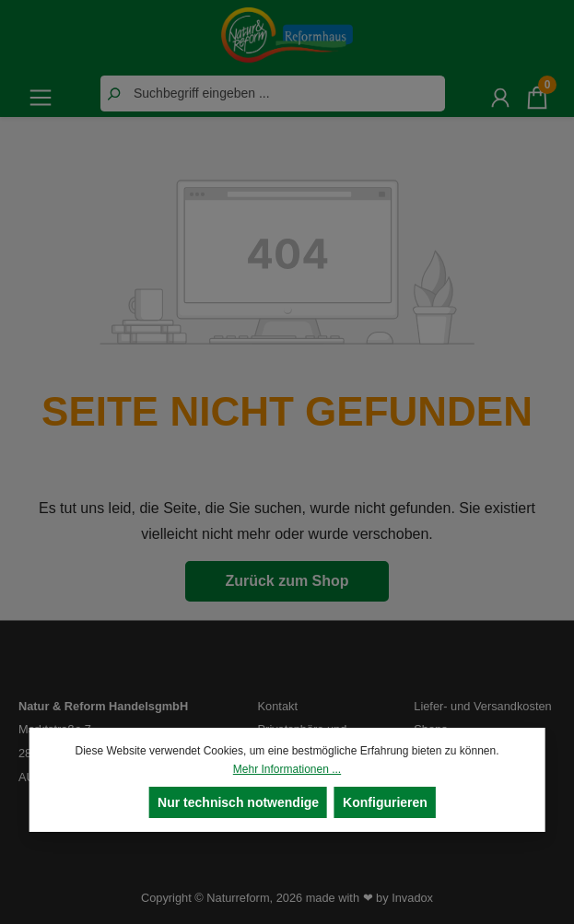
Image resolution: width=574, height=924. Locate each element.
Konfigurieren (385, 802)
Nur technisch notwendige (238, 802)
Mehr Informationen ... (287, 769)
